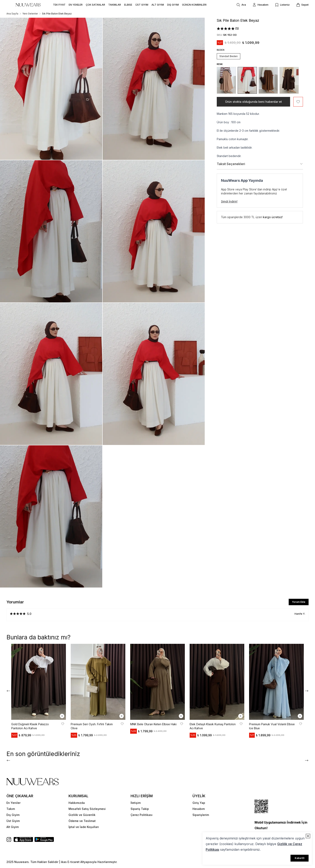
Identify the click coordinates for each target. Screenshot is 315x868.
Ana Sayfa (12, 14)
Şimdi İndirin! (229, 201)
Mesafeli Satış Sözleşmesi (87, 809)
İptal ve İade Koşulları (84, 827)
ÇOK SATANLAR (95, 5)
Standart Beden (229, 56)
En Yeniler (13, 803)
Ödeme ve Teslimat (82, 821)
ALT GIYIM (158, 5)
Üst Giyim (13, 821)
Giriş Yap (199, 803)
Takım (11, 809)
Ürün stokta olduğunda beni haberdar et (254, 102)
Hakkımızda (77, 803)
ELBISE (128, 5)
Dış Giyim (13, 815)
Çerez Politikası (142, 815)
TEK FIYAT (59, 5)
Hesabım (199, 809)
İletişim (136, 803)
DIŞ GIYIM (173, 5)
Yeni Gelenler (30, 14)
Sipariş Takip (140, 809)
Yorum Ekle (299, 602)
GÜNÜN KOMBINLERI (194, 5)
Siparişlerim (201, 815)
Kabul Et (300, 858)
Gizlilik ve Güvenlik (82, 815)
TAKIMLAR (115, 5)
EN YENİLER (76, 5)
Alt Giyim (13, 827)
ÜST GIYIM (142, 5)
